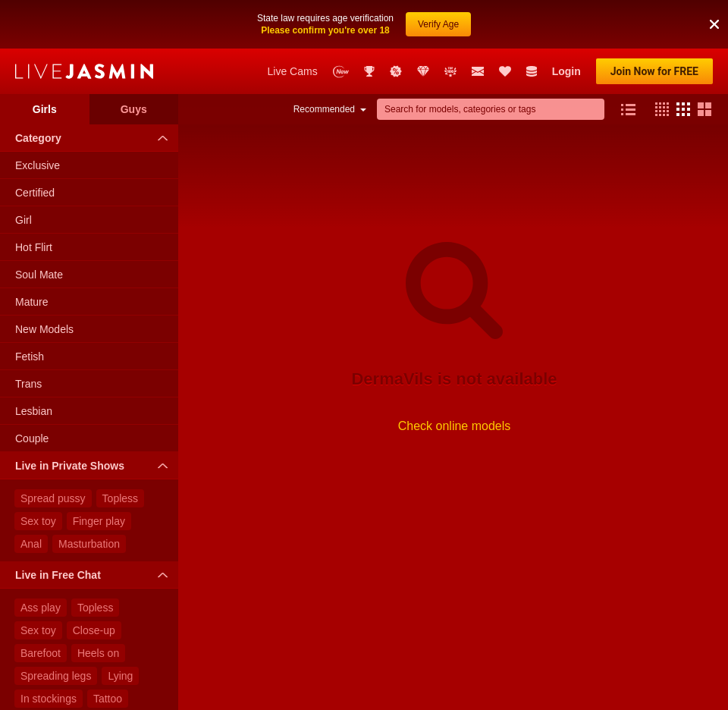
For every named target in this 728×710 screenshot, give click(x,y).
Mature (32, 302)
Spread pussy (53, 498)
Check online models (455, 426)
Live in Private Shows (95, 466)
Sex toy (38, 521)
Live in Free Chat (95, 575)
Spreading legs (56, 676)
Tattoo (108, 699)
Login (566, 71)
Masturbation (89, 544)
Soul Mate (39, 275)
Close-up (94, 630)
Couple (32, 438)
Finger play (99, 521)
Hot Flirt (34, 247)
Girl (24, 220)
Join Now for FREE (654, 71)
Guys (134, 109)
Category (95, 138)
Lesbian (34, 411)
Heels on (98, 653)
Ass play (41, 608)
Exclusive (38, 165)
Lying (120, 676)
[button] (714, 24)
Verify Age (438, 24)
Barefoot (41, 653)
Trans (28, 384)
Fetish (30, 357)
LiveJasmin (84, 71)
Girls (45, 109)
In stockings (49, 699)
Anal (31, 544)
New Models (44, 329)
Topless (120, 498)
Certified (35, 193)
